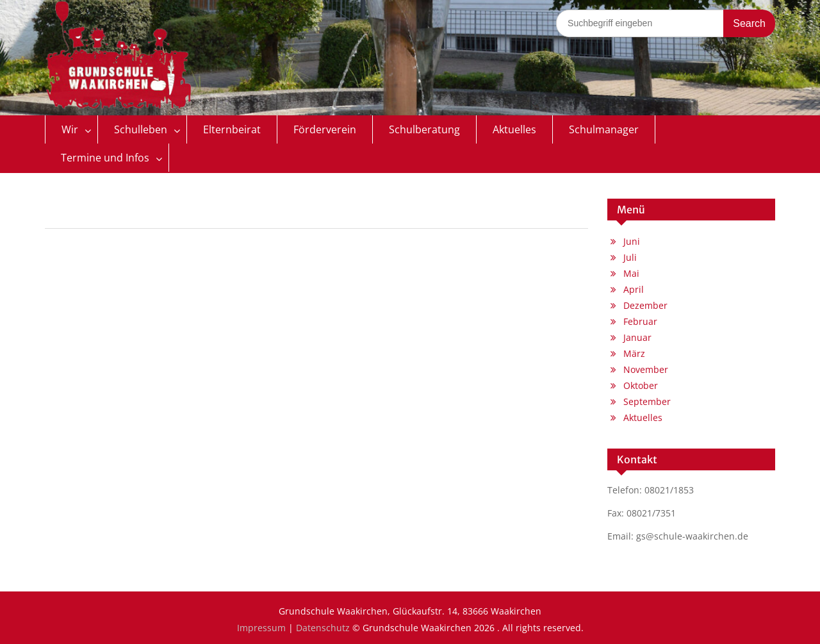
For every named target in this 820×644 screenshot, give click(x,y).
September (647, 401)
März (634, 353)
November (646, 369)
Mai (631, 273)
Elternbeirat (232, 129)
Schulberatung (424, 129)
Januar (637, 337)
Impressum (261, 628)
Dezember (645, 305)
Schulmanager (604, 129)
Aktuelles (514, 129)
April (634, 289)
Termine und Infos (105, 158)
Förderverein (325, 129)
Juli (630, 257)
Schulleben (141, 129)
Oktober (641, 385)
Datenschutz (323, 628)
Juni (632, 241)
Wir (70, 129)
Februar (640, 321)
